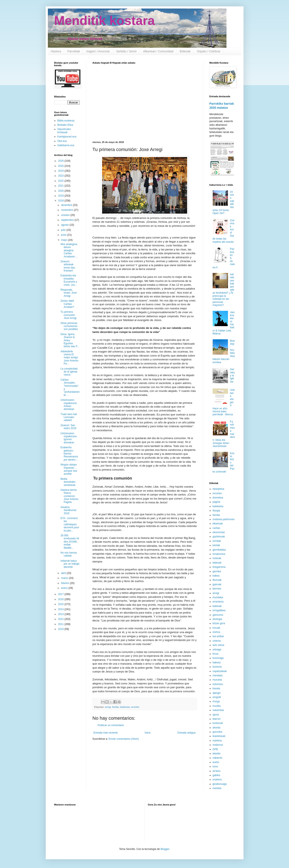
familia (115, 707)
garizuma (218, 615)
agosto (65, 225)
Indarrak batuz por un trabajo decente (70, 564)
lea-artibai (218, 636)
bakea (216, 576)
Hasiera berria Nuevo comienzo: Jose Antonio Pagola (69, 496)
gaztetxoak (219, 537)
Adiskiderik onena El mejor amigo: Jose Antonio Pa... (69, 358)
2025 (61, 166)
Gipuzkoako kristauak (64, 131)
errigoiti (217, 697)
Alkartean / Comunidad (158, 51)
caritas (216, 528)
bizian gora (219, 623)
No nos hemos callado (69, 554)
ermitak (217, 541)
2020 (61, 191)
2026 (61, 161)
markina (217, 741)
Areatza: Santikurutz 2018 (68, 510)
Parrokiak (74, 51)
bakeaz (217, 662)
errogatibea (219, 610)
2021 (61, 186)
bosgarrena (219, 567)
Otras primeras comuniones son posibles (69, 326)
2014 (61, 609)
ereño (216, 762)
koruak (216, 628)
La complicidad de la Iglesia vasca (69, 372)
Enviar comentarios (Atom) (124, 739)
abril (64, 573)
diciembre (67, 205)
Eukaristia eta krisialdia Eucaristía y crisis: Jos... (69, 280)
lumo (215, 767)
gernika (217, 571)
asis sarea (219, 645)
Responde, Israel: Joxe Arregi (68, 293)
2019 (61, 196)
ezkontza (218, 684)
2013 (61, 614)
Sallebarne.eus (66, 145)
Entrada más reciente (106, 733)
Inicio (148, 733)
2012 (61, 619)
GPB (215, 749)
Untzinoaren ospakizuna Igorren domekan (68, 438)
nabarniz (218, 758)
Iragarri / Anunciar (98, 51)
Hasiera (56, 51)
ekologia (217, 619)
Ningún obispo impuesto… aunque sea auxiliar (69, 469)
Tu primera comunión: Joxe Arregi (68, 315)
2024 (61, 171)
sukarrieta (218, 710)
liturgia (216, 511)
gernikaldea (219, 550)
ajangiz (217, 693)
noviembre (67, 210)
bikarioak (218, 524)
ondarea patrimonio (224, 519)
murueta (217, 680)
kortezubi (218, 723)
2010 (61, 629)
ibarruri (217, 719)
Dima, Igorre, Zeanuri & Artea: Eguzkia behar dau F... (70, 340)
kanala (216, 688)
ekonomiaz (219, 532)
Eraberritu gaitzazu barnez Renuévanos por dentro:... (69, 454)
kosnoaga (218, 658)
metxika (217, 788)
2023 (61, 176)
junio (64, 235)
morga (216, 701)
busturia (217, 667)
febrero (65, 583)
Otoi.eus (62, 141)
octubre (66, 215)
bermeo (217, 589)
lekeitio (217, 754)
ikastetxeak (219, 736)
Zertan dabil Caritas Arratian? (67, 304)
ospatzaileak (220, 671)
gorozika (217, 732)
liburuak (217, 580)
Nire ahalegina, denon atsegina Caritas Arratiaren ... (69, 250)
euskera (217, 779)
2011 (61, 624)
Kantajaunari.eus (67, 137)
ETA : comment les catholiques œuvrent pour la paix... (70, 524)
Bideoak (185, 51)
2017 (61, 594)
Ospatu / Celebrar (209, 51)
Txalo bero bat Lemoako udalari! (69, 417)
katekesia (125, 707)
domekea (218, 498)
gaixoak (217, 584)
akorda (217, 728)
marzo (65, 578)
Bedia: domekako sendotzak (68, 482)
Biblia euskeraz (66, 121)
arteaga (217, 650)
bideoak (217, 563)
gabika (216, 775)
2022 (61, 181)
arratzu (217, 771)
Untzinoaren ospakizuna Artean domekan (68, 405)
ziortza (216, 632)
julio (64, 230)
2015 (61, 604)
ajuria (216, 715)
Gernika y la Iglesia (232, 375)
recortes (135, 707)
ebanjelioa (219, 489)
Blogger (165, 849)
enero (65, 588)
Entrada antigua (187, 733)
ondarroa (218, 745)
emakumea (219, 554)
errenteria (218, 602)
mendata (218, 675)
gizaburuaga (220, 784)
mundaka (218, 597)
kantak (216, 545)
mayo (65, 240)
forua (216, 654)
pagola (216, 502)
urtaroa (217, 641)
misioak (217, 558)
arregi (108, 707)
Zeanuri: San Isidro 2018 (68, 427)
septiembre (68, 220)
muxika (217, 706)
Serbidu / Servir (126, 51)
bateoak (217, 606)
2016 (61, 599)
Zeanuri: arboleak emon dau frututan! (68, 266)
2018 (61, 201)
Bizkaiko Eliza (65, 125)
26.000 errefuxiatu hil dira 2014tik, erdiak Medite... (70, 542)
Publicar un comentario (111, 725)
